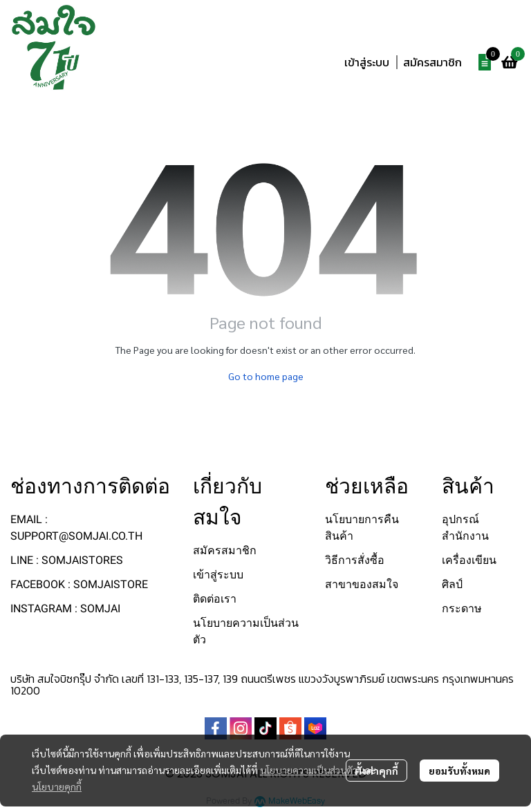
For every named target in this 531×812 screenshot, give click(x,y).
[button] (434, 30)
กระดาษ (462, 608)
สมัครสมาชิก (432, 62)
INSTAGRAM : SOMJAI (65, 608)
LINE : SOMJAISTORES (67, 560)
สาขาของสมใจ (362, 584)
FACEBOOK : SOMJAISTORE (79, 584)
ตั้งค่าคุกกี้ (376, 771)
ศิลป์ (452, 584)
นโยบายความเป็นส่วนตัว (309, 770)
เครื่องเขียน (469, 560)
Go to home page (266, 376)
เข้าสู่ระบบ (367, 62)
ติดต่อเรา (215, 599)
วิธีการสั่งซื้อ (355, 560)
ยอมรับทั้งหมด (459, 771)
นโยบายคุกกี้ (57, 786)
